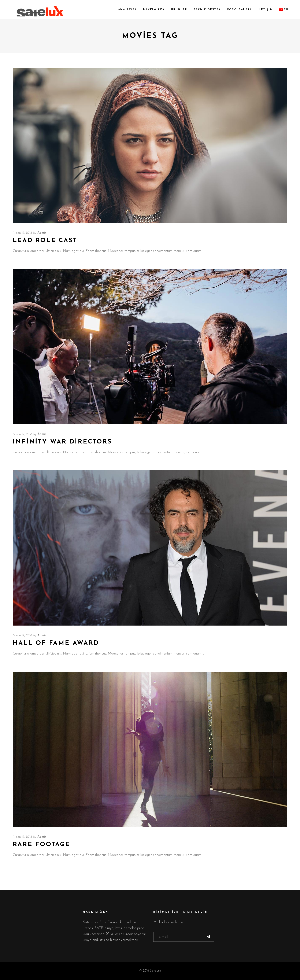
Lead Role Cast (45, 241)
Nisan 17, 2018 (22, 233)
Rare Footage (42, 845)
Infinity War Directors (62, 442)
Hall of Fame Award (56, 643)
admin (42, 233)
